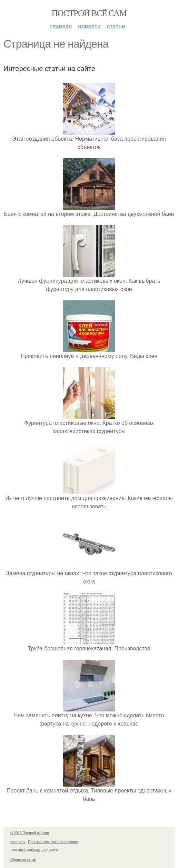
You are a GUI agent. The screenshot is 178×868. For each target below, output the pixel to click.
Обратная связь (23, 860)
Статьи (116, 26)
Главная (61, 26)
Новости (89, 26)
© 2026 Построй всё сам (30, 833)
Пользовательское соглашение (53, 842)
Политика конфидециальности (35, 850)
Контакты (18, 842)
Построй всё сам (89, 13)
